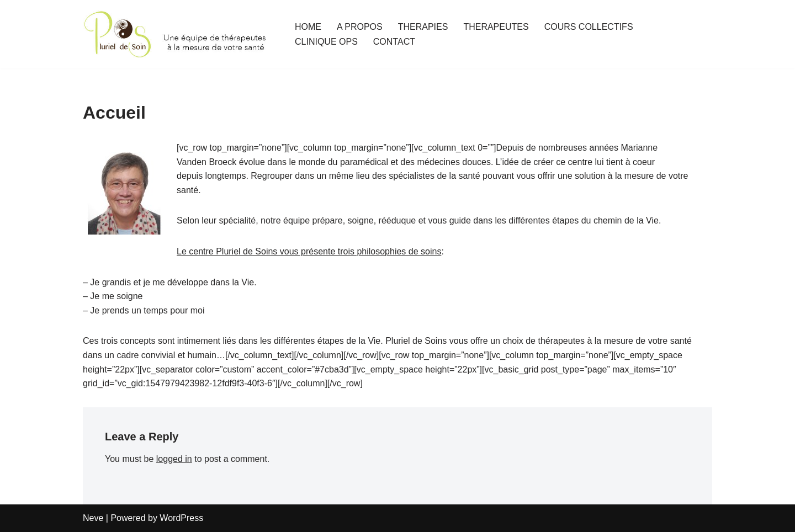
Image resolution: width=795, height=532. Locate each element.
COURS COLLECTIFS (589, 27)
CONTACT (394, 42)
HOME (308, 27)
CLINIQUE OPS (326, 42)
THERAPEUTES (496, 27)
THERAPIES (423, 27)
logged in (174, 459)
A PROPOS (360, 27)
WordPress (181, 518)
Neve (93, 518)
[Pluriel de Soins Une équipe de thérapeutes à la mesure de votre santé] (179, 34)
